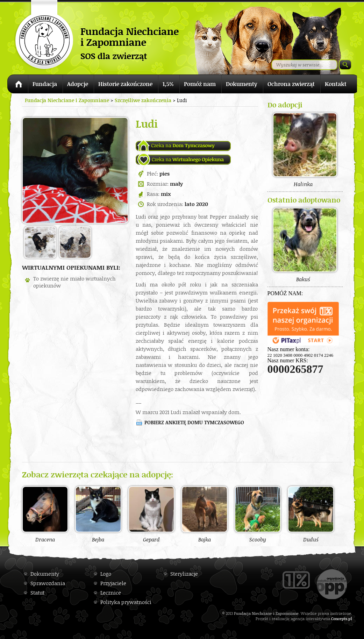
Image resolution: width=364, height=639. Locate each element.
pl (350, 619)
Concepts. (340, 619)
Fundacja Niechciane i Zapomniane (67, 100)
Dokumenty (242, 84)
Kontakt (336, 84)
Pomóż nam (200, 84)
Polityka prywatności (126, 602)
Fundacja (45, 84)
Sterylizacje (184, 574)
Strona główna (18, 85)
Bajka (205, 514)
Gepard (151, 514)
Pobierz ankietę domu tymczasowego (194, 422)
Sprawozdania (48, 583)
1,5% (168, 84)
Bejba (98, 514)
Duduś (311, 514)
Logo (106, 574)
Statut (37, 593)
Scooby (258, 514)
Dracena (45, 514)
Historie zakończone (125, 84)
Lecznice (111, 593)
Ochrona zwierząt (291, 84)
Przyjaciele (113, 583)
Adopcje (78, 84)
